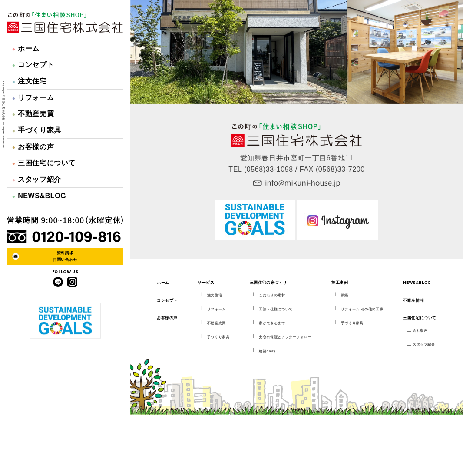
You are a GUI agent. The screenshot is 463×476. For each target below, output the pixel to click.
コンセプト (33, 65)
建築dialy (267, 351)
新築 (345, 295)
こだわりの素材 (272, 295)
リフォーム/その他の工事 (362, 309)
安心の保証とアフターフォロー (285, 337)
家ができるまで (272, 323)
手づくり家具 (37, 130)
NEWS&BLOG (39, 196)
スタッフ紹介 (37, 179)
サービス (206, 283)
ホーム (26, 48)
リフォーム (33, 98)
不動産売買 (33, 114)
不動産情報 (413, 300)
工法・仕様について (276, 309)
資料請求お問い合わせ (65, 256)
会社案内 (420, 331)
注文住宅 (30, 81)
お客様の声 (33, 147)
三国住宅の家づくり (268, 283)
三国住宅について (44, 163)
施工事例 (340, 283)
